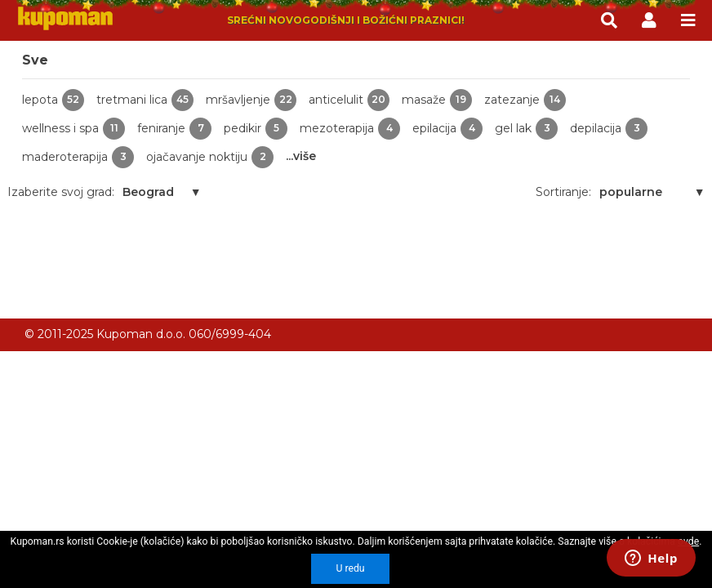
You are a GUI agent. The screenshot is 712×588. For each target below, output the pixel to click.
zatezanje (525, 100)
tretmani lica (145, 100)
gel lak (526, 129)
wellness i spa (73, 129)
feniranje (174, 129)
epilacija (447, 129)
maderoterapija (78, 157)
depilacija (609, 129)
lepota (53, 100)
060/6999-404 (230, 334)
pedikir (256, 129)
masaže (437, 100)
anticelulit (349, 100)
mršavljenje (251, 100)
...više (301, 156)
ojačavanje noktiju (210, 157)
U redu (350, 568)
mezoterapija (350, 129)
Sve (35, 60)
